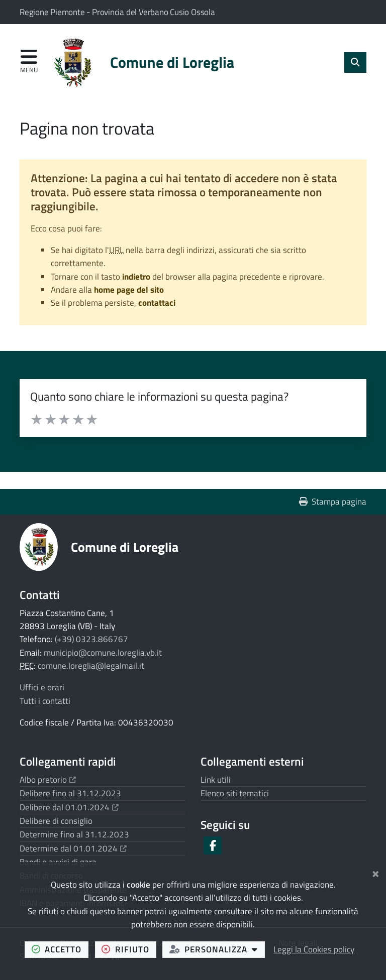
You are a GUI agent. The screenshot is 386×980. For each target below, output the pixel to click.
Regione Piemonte (53, 12)
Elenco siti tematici (235, 793)
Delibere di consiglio (56, 821)
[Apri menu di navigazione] (29, 62)
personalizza (217, 949)
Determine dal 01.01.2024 (73, 848)
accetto (60, 949)
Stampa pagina (333, 502)
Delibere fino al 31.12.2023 (70, 793)
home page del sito (129, 290)
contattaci (157, 303)
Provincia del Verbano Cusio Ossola (154, 12)
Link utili (216, 780)
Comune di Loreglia (125, 547)
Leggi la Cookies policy (314, 949)
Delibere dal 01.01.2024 (69, 807)
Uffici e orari (42, 687)
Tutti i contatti (45, 701)
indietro (136, 277)
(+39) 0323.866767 (91, 639)
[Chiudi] (376, 873)
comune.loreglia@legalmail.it (91, 666)
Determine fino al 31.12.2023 (74, 834)
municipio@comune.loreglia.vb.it (103, 653)
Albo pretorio (48, 780)
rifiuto (129, 949)
